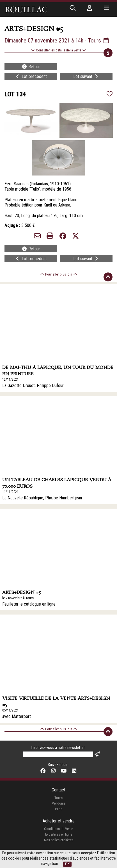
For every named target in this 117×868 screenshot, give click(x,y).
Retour (31, 67)
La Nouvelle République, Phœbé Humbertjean (42, 498)
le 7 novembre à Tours (18, 598)
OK (67, 864)
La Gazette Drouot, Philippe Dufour (33, 386)
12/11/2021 (10, 379)
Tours (58, 798)
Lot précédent (31, 76)
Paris (59, 809)
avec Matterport (17, 716)
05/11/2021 (10, 710)
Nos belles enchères (59, 840)
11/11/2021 (10, 492)
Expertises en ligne (59, 834)
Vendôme (59, 803)
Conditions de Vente (58, 829)
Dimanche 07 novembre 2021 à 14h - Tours (57, 41)
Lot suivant (86, 76)
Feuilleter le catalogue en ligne (29, 604)
